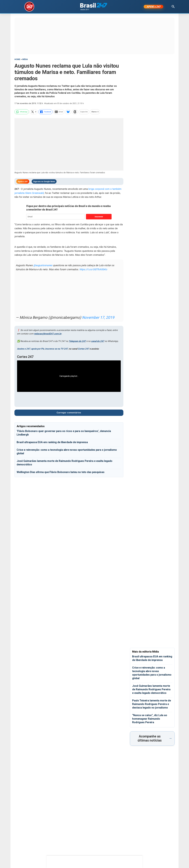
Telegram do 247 (77, 341)
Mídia (25, 59)
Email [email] (59, 112)
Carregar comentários (69, 413)
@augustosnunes (43, 265)
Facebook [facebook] (45, 112)
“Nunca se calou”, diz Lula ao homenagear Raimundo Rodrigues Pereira (150, 719)
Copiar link (84, 112)
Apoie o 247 (23, 182)
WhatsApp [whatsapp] (22, 112)
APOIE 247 (153, 7)
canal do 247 (98, 341)
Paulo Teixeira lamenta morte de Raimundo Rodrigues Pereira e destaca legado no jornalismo (152, 704)
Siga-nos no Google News (44, 182)
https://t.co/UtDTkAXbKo (93, 269)
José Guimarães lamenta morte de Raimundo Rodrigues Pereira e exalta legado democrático (151, 689)
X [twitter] (34, 112)
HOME (17, 59)
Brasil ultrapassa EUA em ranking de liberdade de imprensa (52, 442)
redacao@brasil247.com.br (48, 334)
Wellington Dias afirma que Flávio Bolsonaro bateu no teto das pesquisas (61, 472)
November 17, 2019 (98, 317)
